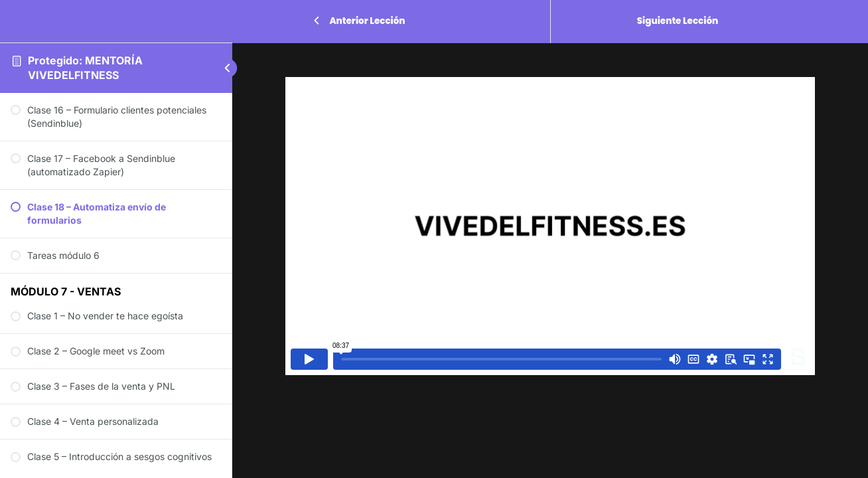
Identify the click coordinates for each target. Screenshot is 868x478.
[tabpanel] (550, 226)
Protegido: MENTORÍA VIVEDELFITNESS (85, 68)
